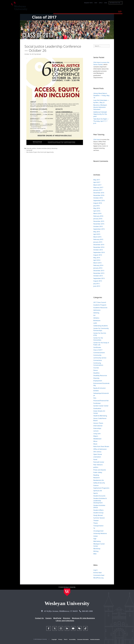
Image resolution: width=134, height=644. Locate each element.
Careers (49, 618)
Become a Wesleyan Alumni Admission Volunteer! (100, 107)
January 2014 (98, 268)
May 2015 (97, 232)
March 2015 (97, 237)
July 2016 (96, 206)
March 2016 (97, 213)
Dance (96, 370)
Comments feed (99, 575)
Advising (96, 313)
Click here (97, 139)
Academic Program (100, 305)
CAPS (95, 323)
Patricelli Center (99, 462)
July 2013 (96, 284)
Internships (97, 428)
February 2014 (98, 265)
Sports (96, 493)
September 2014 (99, 252)
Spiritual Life (98, 491)
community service (100, 358)
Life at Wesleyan (101, 11)
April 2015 (97, 234)
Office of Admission (100, 449)
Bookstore (97, 320)
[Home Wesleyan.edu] (67, 592)
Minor (95, 441)
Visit (96, 3)
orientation (97, 457)
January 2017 (98, 190)
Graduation (97, 408)
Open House (98, 454)
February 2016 (98, 216)
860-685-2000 (87, 611)
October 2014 (98, 250)
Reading (96, 475)
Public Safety (98, 472)
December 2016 (99, 193)
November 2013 (99, 273)
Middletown (97, 439)
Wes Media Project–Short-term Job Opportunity (40, 152)
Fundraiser (97, 403)
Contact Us (39, 618)
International (98, 426)
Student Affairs (98, 510)
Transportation (98, 526)
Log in (96, 570)
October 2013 (98, 276)
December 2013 (99, 271)
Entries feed (97, 573)
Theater (96, 520)
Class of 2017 (44, 17)
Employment (98, 381)
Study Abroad (98, 515)
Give (106, 3)
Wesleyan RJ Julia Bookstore (83, 618)
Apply (101, 3)
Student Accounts (99, 496)
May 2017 (97, 180)
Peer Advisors (98, 465)
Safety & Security (99, 483)
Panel (95, 459)
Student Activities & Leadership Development (100, 501)
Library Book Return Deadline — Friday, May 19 (101, 95)
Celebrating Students (101, 326)
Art (94, 315)
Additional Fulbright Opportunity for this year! (100, 114)
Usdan (96, 536)
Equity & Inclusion (100, 388)
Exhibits (96, 391)
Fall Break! (29, 150)
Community (97, 355)
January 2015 (98, 242)
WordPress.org (98, 578)
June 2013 (97, 286)
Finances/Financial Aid (101, 401)
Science (96, 485)
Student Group (98, 513)
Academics (72, 11)
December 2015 (99, 221)
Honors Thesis (98, 423)
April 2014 (97, 260)
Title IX (66, 639)
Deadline (96, 373)
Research (97, 478)
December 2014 (99, 245)
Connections (98, 360)
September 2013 (99, 278)
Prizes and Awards (100, 470)
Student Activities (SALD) (44, 148)
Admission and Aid (86, 11)
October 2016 (98, 198)
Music (95, 444)
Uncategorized (98, 531)
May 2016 (97, 208)
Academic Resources (100, 308)
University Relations (100, 533)
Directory (67, 618)
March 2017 (97, 185)
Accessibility (72, 639)
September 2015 (99, 229)
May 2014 (97, 258)
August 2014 (98, 255)
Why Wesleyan (59, 11)
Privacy (60, 639)
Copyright (54, 639)
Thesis (96, 523)
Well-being (97, 541)
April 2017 (97, 182)
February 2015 (98, 239)
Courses (96, 368)
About (113, 11)
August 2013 (98, 281)
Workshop (54, 148)
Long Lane (97, 433)
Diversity (29, 148)
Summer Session (99, 518)
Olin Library (97, 452)
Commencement (99, 353)
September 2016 (99, 200)
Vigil (95, 539)
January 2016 (98, 219)
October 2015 (98, 226)
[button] (120, 12)
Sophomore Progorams (101, 488)
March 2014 (97, 263)
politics (34, 148)
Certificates (97, 347)
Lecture (96, 431)
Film (95, 398)
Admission (97, 310)
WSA (95, 554)
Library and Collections (65, 621)
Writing (96, 551)
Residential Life (99, 480)
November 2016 (99, 195)
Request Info (88, 3)
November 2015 (99, 224)
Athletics (96, 318)
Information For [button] (116, 3)
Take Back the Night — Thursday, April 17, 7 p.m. (101, 121)
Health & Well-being (100, 416)
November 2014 (99, 247)
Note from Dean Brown (101, 446)
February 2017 (98, 187)
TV (94, 528)
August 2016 (98, 203)
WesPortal (57, 618)
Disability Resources (100, 375)
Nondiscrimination (95, 639)
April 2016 (97, 211)
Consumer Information (83, 639)
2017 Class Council (100, 302)
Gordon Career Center (101, 406)
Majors (96, 436)
